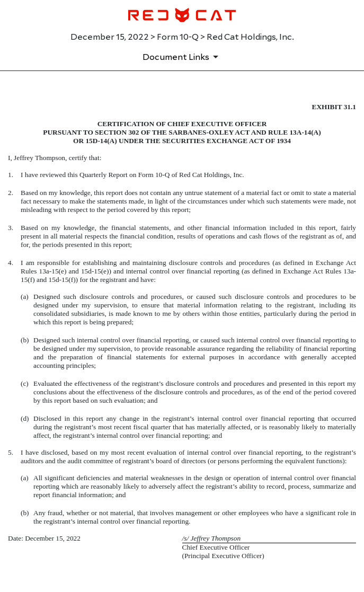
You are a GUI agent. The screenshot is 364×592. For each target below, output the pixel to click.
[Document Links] (182, 57)
